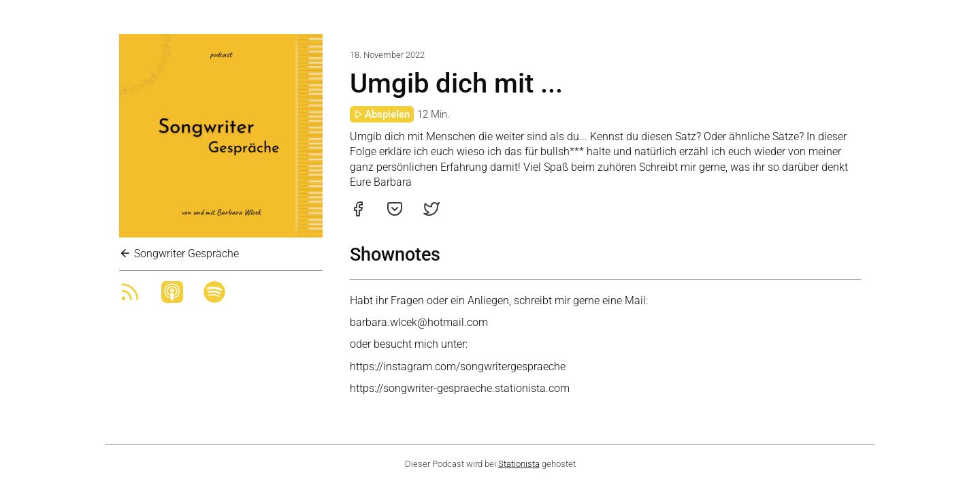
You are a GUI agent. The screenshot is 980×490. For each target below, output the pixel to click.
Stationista (519, 464)
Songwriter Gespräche (179, 254)
